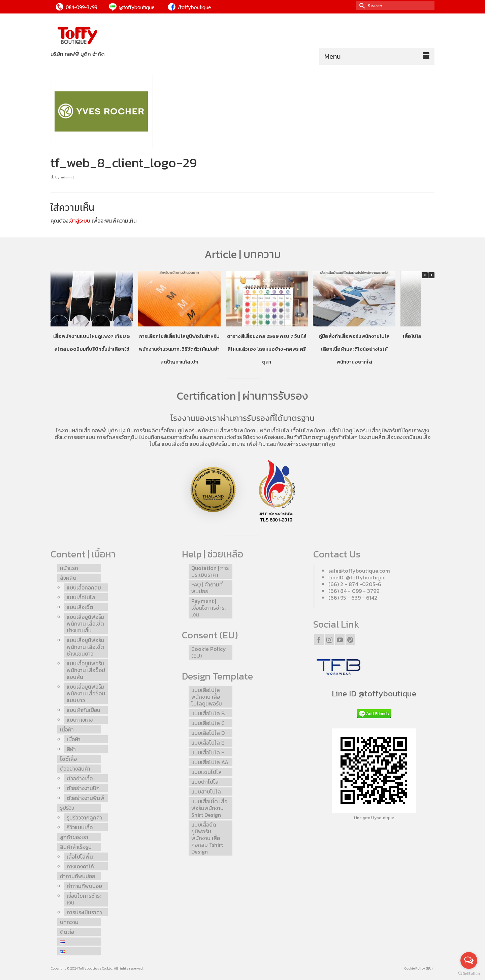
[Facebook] (319, 639)
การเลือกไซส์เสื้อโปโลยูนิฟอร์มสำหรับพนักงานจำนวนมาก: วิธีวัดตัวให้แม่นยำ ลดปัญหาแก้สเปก (179, 349)
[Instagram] (329, 639)
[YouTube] (340, 639)
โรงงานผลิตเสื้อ (73, 430)
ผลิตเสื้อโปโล (275, 430)
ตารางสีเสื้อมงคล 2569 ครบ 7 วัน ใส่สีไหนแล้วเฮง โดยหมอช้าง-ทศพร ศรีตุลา (267, 349)
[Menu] (377, 56)
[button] (431, 275)
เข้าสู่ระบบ (79, 221)
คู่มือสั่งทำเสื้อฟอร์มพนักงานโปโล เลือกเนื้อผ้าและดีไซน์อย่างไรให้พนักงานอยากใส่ (354, 349)
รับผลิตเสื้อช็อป (159, 430)
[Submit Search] (361, 6)
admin (66, 177)
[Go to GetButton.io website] (469, 973)
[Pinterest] (350, 639)
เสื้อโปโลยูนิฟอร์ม (349, 430)
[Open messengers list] (469, 960)
